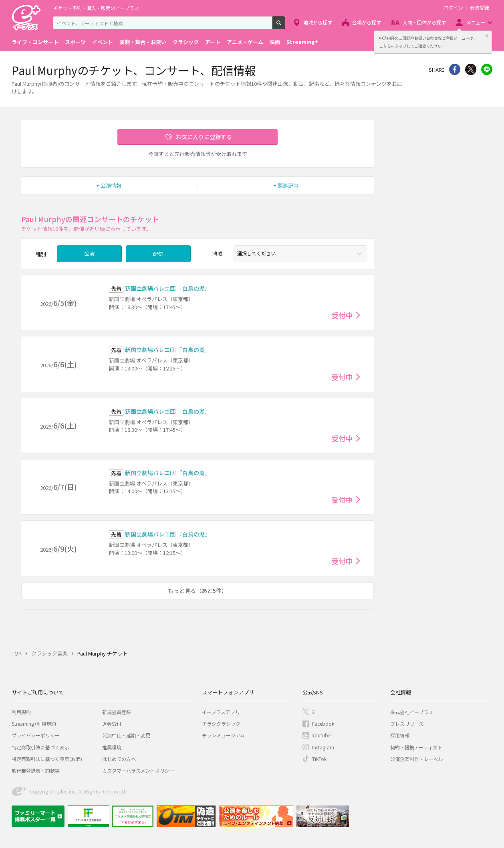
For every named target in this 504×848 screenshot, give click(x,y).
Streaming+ (302, 42)
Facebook (323, 724)
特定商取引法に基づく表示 (40, 747)
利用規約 (21, 712)
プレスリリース (407, 724)
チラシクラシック (221, 724)
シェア (455, 69)
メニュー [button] (476, 22)
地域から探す (318, 22)
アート (213, 42)
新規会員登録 (117, 712)
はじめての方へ (119, 759)
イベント (103, 42)
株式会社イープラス (412, 712)
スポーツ (75, 42)
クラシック (186, 42)
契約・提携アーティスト (416, 747)
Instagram (323, 747)
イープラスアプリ (221, 712)
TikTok (319, 759)
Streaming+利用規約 (34, 724)
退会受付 (112, 724)
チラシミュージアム (223, 735)
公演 (89, 254)
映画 (275, 42)
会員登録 (480, 8)
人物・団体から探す (424, 22)
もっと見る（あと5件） (198, 591)
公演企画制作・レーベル (417, 759)
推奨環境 (112, 747)
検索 (285, 26)
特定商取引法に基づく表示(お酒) (47, 759)
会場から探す (367, 22)
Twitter (471, 69)
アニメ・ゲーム (245, 42)
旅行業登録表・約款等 (36, 770)
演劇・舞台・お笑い (143, 42)
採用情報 (400, 735)
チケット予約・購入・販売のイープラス (96, 8)
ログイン (454, 8)
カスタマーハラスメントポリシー (138, 770)
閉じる (487, 36)
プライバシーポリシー (36, 735)
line (487, 69)
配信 (158, 254)
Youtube (321, 735)
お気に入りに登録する (204, 137)
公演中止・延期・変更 (126, 735)
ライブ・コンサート (35, 42)
